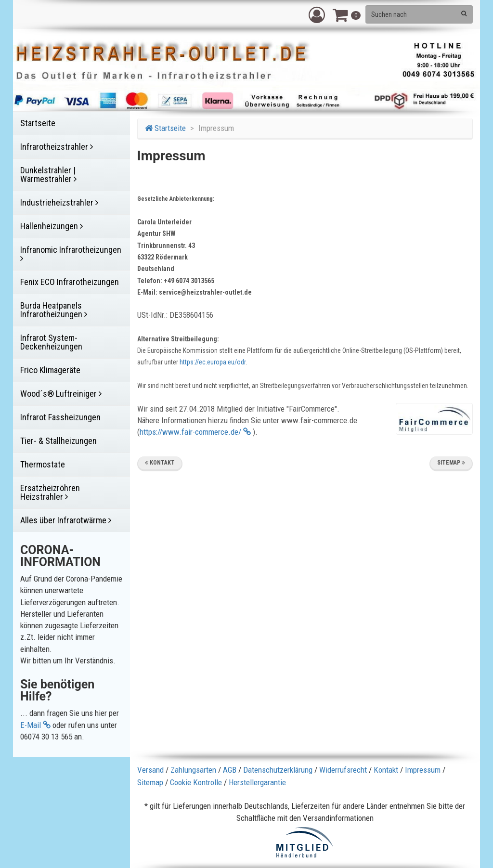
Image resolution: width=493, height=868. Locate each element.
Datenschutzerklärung (278, 770)
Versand (150, 770)
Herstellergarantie (257, 782)
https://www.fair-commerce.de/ (195, 432)
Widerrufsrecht (343, 770)
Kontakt (160, 463)
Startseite (165, 128)
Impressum (423, 770)
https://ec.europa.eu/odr (213, 362)
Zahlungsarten (193, 770)
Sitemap (451, 463)
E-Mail (35, 725)
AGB (230, 770)
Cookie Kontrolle (196, 782)
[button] (317, 14)
